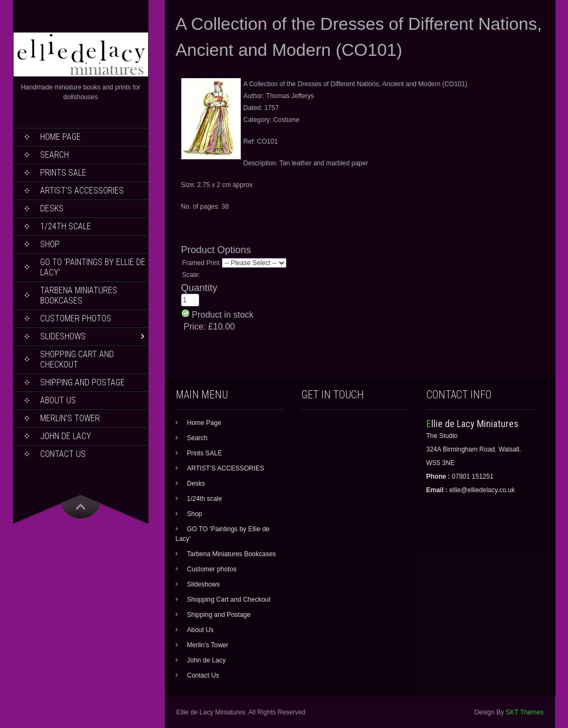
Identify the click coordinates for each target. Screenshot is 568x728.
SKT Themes (525, 712)
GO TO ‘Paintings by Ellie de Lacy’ (93, 267)
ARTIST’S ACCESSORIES (82, 191)
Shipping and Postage (82, 382)
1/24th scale (66, 226)
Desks (52, 208)
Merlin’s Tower (70, 418)
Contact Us (63, 454)
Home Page (60, 137)
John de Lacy (66, 436)
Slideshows (63, 336)
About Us (58, 400)
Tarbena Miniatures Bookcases (79, 295)
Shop (50, 244)
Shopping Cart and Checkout (77, 359)
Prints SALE (63, 173)
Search (55, 155)
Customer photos (76, 318)
